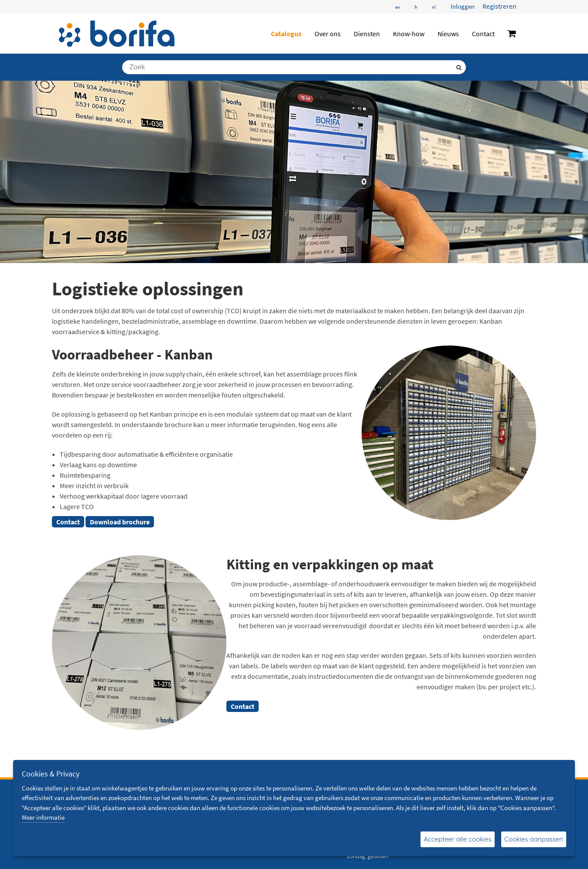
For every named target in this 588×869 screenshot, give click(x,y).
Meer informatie (43, 817)
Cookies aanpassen (534, 839)
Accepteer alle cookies (458, 839)
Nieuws (448, 34)
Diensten (367, 34)
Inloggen (463, 6)
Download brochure (120, 522)
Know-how (409, 34)
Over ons (328, 34)
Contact (483, 34)
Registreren (499, 6)
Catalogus (286, 34)
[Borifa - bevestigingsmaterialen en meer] (117, 34)
